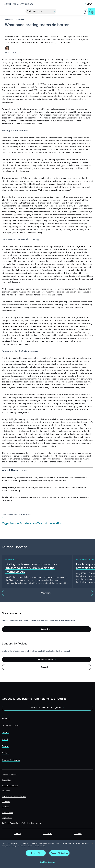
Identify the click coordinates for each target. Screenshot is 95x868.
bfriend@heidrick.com (24, 488)
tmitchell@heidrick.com (24, 498)
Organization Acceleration (19, 523)
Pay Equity (6, 802)
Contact (5, 807)
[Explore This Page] (41, 11)
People (5, 746)
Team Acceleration (50, 523)
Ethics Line (6, 780)
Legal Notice (7, 818)
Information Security (10, 785)
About (5, 739)
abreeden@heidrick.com (27, 478)
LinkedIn (17, 834)
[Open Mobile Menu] (89, 4)
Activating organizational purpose (54, 190)
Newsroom (6, 791)
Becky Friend (20, 53)
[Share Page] (85, 11)
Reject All (36, 853)
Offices (6, 753)
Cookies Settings (47, 862)
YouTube (78, 834)
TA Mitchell (9, 53)
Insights (6, 732)
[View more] (47, 593)
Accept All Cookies (59, 853)
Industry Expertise (11, 726)
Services (6, 719)
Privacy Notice (8, 812)
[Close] (92, 843)
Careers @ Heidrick (11, 760)
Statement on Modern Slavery (14, 796)
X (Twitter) (47, 834)
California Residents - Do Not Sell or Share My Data (22, 823)
